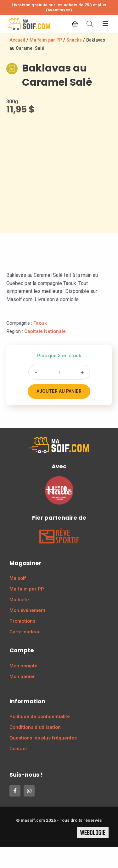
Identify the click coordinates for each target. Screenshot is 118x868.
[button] (105, 24)
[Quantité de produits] (59, 372)
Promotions (22, 621)
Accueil (17, 40)
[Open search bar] (90, 24)
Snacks (74, 40)
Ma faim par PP (46, 40)
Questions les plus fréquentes (43, 738)
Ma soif (18, 578)
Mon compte (23, 666)
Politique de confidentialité (40, 717)
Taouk (40, 323)
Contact (18, 749)
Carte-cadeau (25, 632)
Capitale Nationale (45, 331)
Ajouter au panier (59, 391)
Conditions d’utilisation (35, 727)
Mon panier (22, 677)
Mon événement (27, 610)
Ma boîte (19, 600)
